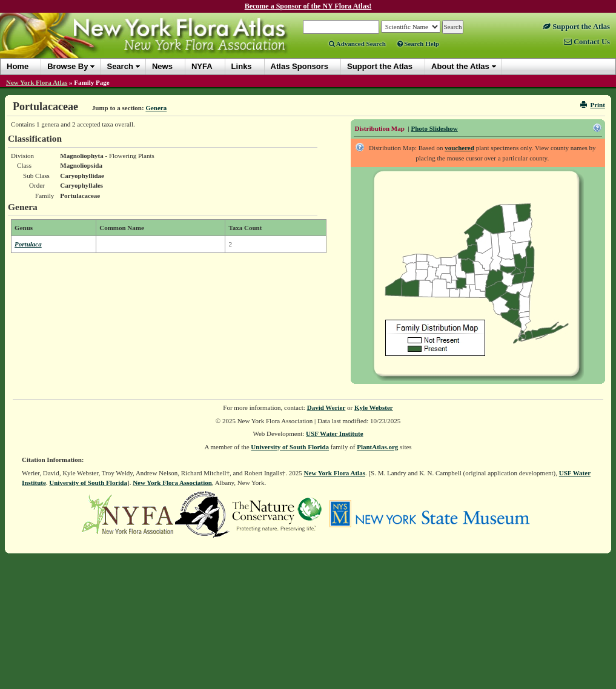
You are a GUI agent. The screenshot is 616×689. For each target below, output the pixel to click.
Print (593, 105)
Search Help (418, 44)
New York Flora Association (172, 483)
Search (120, 66)
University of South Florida (290, 447)
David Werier (326, 407)
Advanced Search (357, 44)
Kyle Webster (374, 407)
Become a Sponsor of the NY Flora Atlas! (308, 6)
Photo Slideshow (434, 128)
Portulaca (28, 244)
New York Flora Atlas (37, 82)
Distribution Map (380, 128)
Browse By (68, 66)
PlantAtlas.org (377, 447)
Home (18, 66)
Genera (156, 108)
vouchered (459, 148)
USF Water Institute (335, 434)
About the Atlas (460, 66)
